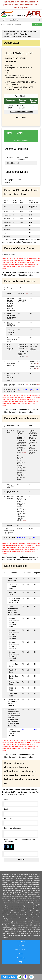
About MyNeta (21, 942)
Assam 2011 (16, 31)
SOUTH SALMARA (30, 31)
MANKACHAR (12, 34)
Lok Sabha (14, 20)
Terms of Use (21, 958)
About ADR (21, 946)
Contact (21, 954)
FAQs (21, 962)
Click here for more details (21, 112)
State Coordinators (21, 950)
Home (4, 20)
